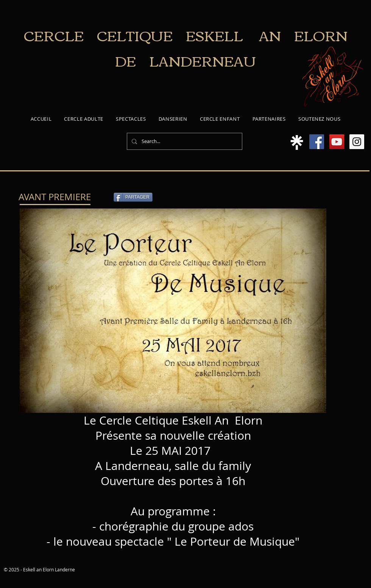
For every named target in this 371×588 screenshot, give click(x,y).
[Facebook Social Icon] (317, 142)
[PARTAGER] (133, 197)
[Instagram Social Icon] (357, 142)
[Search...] (184, 141)
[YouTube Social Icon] (337, 142)
